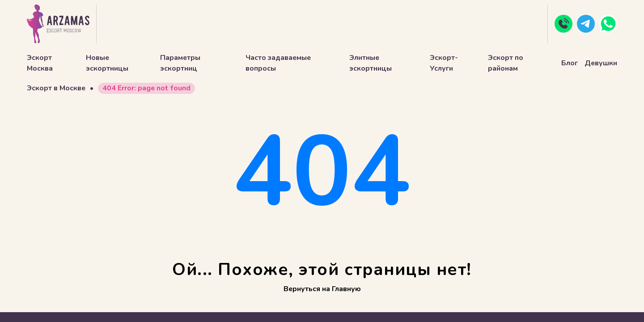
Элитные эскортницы (371, 63)
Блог (570, 63)
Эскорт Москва (40, 63)
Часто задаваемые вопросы (278, 63)
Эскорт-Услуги (444, 63)
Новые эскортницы (107, 63)
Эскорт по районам (506, 63)
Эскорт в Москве (56, 88)
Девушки (601, 63)
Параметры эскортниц (180, 63)
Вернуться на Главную (322, 289)
